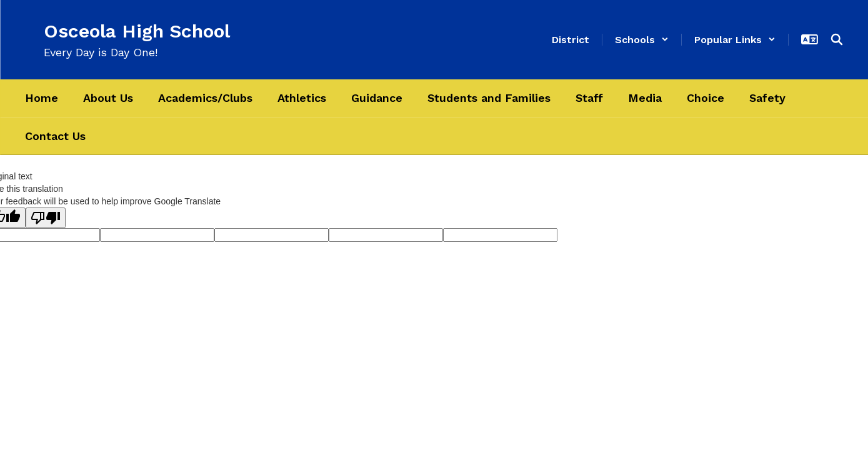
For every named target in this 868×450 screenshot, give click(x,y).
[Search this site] (837, 39)
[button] (642, 40)
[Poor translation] (46, 218)
